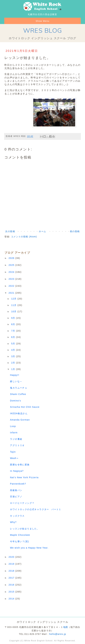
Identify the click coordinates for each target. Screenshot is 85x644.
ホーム (42, 231)
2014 (12, 599)
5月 (14, 344)
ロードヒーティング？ (22, 503)
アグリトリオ (17, 445)
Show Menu (42, 21)
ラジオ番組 (16, 439)
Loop (13, 426)
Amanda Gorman (20, 420)
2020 (12, 557)
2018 (12, 571)
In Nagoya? (17, 471)
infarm (14, 433)
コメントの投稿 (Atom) (24, 237)
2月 (14, 363)
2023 (12, 279)
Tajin (13, 452)
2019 (12, 564)
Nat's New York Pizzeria (24, 477)
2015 (12, 592)
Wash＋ (14, 458)
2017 (12, 578)
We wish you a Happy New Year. (29, 548)
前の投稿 (75, 231)
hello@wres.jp (58, 634)
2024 (12, 272)
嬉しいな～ (16, 381)
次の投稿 (10, 231)
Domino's (15, 401)
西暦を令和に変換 (20, 465)
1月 (14, 369)
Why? (13, 522)
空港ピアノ (16, 497)
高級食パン (16, 490)
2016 (12, 585)
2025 (12, 265)
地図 (66, 627)
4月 (14, 350)
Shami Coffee (18, 394)
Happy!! (15, 375)
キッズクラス (17, 516)
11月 (14, 305)
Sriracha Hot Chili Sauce (25, 407)
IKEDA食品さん (19, 413)
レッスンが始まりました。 (25, 529)
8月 (14, 324)
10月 (14, 311)
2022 (12, 286)
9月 (14, 318)
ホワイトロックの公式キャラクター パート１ (36, 509)
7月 (14, 331)
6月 (14, 337)
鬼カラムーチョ (19, 388)
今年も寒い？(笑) (19, 541)
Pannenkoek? (18, 484)
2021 (12, 293)
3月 (14, 356)
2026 (12, 258)
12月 (14, 299)
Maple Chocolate (20, 535)
